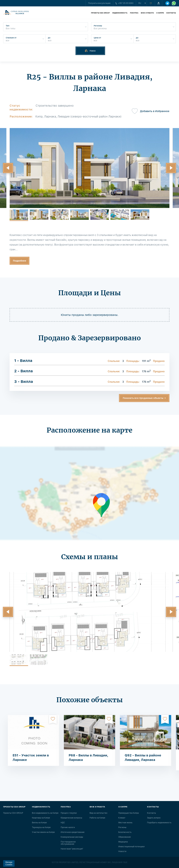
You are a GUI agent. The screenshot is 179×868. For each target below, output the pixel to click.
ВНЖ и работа (147, 13)
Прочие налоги (68, 827)
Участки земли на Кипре (43, 832)
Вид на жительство (98, 813)
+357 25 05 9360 (125, 3)
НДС (63, 823)
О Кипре (160, 13)
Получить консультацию (99, 3)
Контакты (171, 13)
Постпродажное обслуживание (68, 843)
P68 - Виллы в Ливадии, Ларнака (88, 758)
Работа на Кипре (97, 818)
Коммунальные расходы (72, 837)
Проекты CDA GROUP (100, 13)
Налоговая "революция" (72, 849)
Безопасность (125, 832)
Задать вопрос (154, 818)
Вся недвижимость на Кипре (45, 813)
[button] (8, 168)
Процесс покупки (69, 813)
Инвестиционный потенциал (131, 847)
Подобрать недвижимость (159, 823)
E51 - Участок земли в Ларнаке (31, 758)
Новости (122, 851)
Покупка (134, 13)
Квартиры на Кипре (41, 818)
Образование (125, 837)
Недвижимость (120, 13)
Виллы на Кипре (39, 823)
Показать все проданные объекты (143, 398)
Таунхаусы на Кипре (41, 827)
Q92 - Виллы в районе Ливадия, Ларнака (143, 758)
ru (140, 3)
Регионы (122, 827)
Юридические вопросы (71, 818)
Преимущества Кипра (129, 813)
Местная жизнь (125, 823)
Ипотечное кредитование (73, 832)
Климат (122, 818)
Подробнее (20, 261)
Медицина (123, 842)
